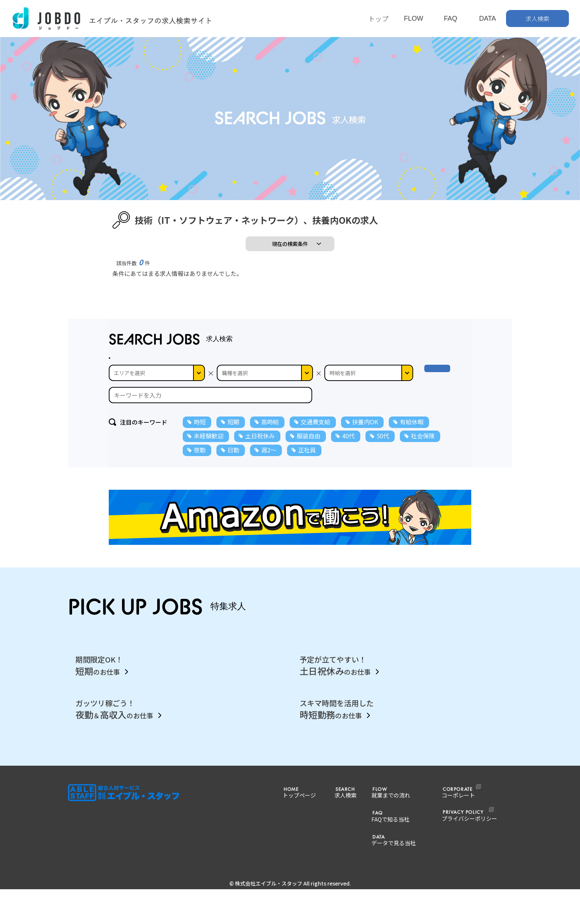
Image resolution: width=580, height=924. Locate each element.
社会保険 (423, 484)
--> (369, 421)
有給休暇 (412, 470)
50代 (383, 484)
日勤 (233, 498)
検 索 (445, 421)
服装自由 (308, 484)
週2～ (269, 498)
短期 (233, 470)
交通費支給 (316, 470)
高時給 (270, 470)
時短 (200, 470)
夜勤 (200, 498)
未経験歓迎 (209, 484)
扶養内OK (365, 470)
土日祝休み (260, 484)
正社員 (307, 498)
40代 (348, 484)
